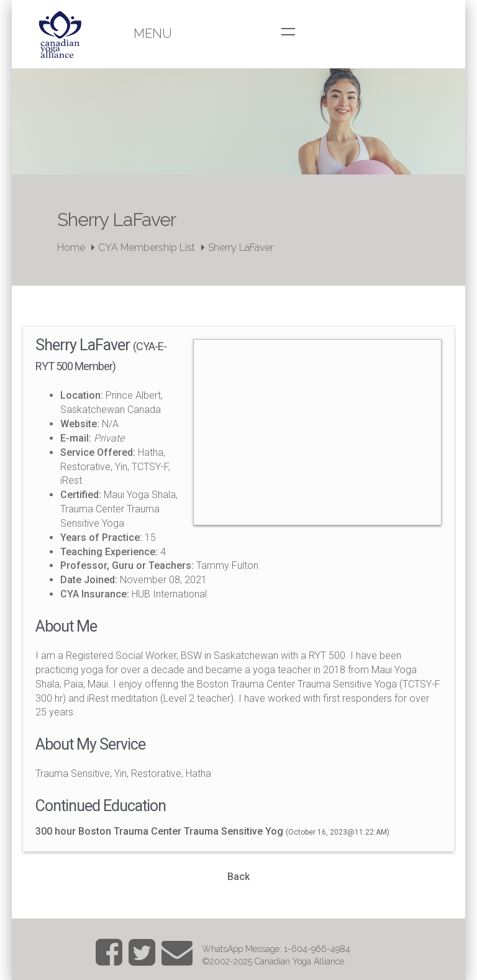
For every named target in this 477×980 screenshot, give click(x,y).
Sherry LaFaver (241, 247)
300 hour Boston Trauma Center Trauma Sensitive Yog (159, 831)
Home (71, 247)
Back (238, 877)
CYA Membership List (147, 247)
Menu (153, 34)
